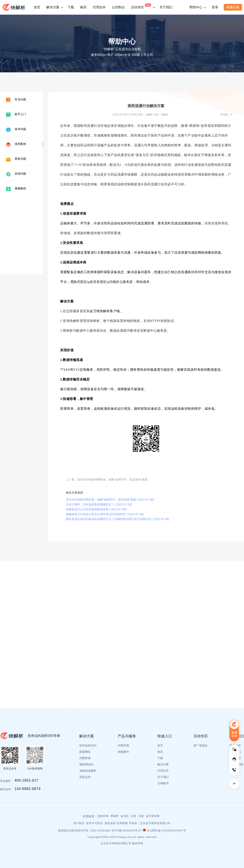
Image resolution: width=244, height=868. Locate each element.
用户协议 (79, 823)
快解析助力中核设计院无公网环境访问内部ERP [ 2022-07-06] (105, 514)
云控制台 (118, 7)
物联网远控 (86, 764)
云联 (133, 816)
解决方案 (53, 7)
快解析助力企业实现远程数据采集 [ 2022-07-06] (96, 509)
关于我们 (166, 7)
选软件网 (103, 816)
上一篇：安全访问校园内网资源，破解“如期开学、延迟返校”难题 (107, 479)
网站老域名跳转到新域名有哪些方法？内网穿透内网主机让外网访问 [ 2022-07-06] (117, 519)
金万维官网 (153, 816)
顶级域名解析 (88, 771)
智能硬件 (123, 752)
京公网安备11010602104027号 (164, 831)
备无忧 (125, 816)
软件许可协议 (95, 823)
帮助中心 (196, 7)
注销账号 (163, 783)
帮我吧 (114, 816)
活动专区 (141, 5)
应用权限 (122, 823)
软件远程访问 (88, 745)
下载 (71, 7)
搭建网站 (85, 752)
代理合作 (99, 7)
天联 (141, 816)
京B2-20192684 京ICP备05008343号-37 (116, 831)
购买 (83, 7)
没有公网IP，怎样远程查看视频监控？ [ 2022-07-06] (99, 504)
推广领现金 (200, 745)
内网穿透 (85, 758)
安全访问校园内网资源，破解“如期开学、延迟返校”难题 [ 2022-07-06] (110, 500)
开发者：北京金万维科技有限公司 (150, 823)
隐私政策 (110, 823)
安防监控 (85, 777)
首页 (37, 7)
